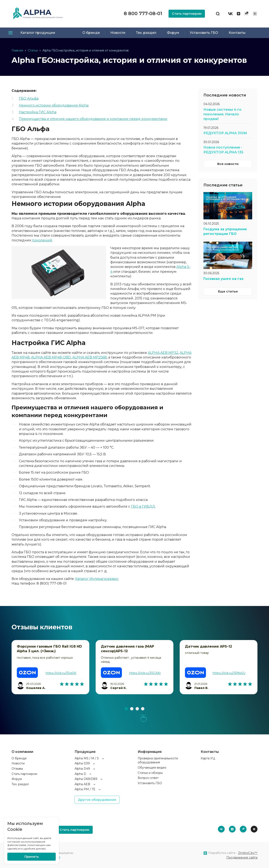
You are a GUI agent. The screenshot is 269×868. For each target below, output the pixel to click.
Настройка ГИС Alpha (38, 112)
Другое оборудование (97, 800)
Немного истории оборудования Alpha (54, 105)
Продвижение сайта (242, 857)
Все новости (228, 164)
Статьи (33, 50)
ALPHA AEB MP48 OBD (51, 357)
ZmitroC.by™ (248, 853)
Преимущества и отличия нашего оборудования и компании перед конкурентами (93, 119)
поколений (42, 240)
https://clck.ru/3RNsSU (229, 673)
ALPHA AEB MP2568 (90, 357)
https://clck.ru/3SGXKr (145, 673)
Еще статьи (228, 291)
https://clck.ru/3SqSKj (61, 673)
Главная (17, 50)
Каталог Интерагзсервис (97, 579)
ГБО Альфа (29, 98)
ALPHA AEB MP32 (163, 353)
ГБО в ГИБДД (143, 506)
